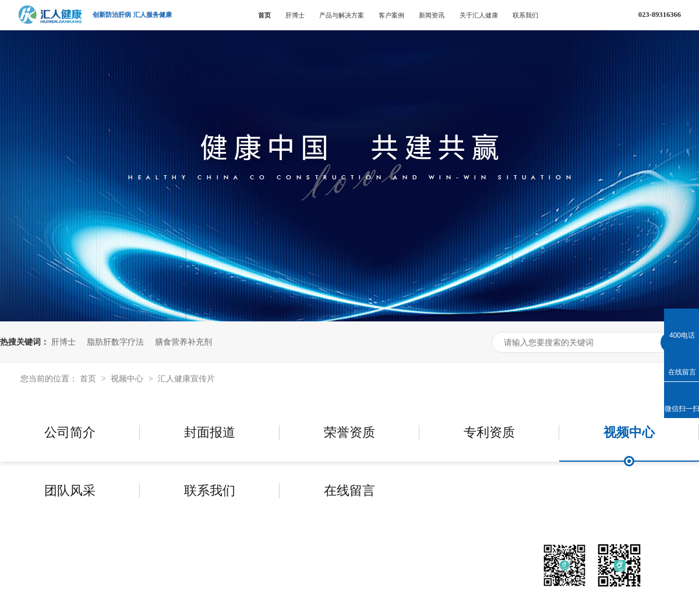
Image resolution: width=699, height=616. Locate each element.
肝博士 (295, 15)
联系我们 (525, 15)
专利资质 (489, 432)
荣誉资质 (349, 432)
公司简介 (70, 432)
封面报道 (210, 432)
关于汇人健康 (479, 15)
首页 (264, 15)
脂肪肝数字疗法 (115, 342)
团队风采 (70, 491)
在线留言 (349, 491)
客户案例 (391, 15)
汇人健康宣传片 (186, 378)
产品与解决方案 (342, 15)
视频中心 (128, 378)
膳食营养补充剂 (183, 342)
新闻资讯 (432, 15)
